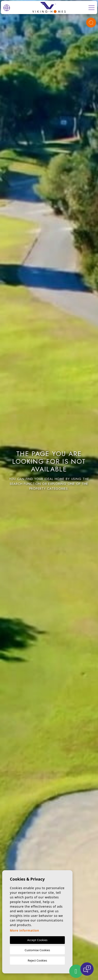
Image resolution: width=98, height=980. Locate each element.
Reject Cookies (37, 960)
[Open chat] (87, 969)
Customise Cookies (37, 950)
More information (24, 930)
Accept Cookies (37, 940)
